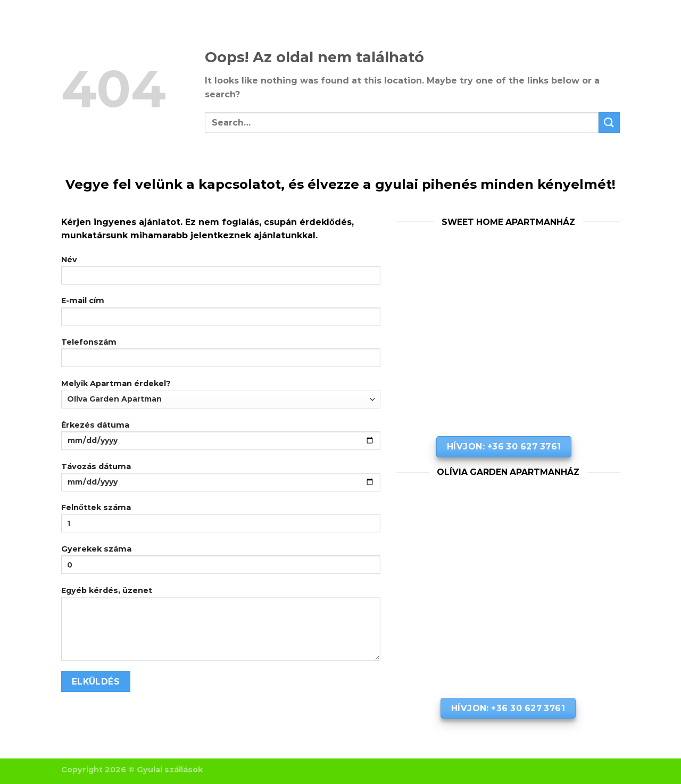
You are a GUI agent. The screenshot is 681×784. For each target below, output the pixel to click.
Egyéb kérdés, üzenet (221, 627)
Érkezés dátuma (221, 439)
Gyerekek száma (221, 563)
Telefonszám (221, 356)
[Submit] (609, 123)
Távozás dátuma (221, 480)
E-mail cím (221, 314)
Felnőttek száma (221, 521)
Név (221, 273)
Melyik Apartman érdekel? (221, 394)
